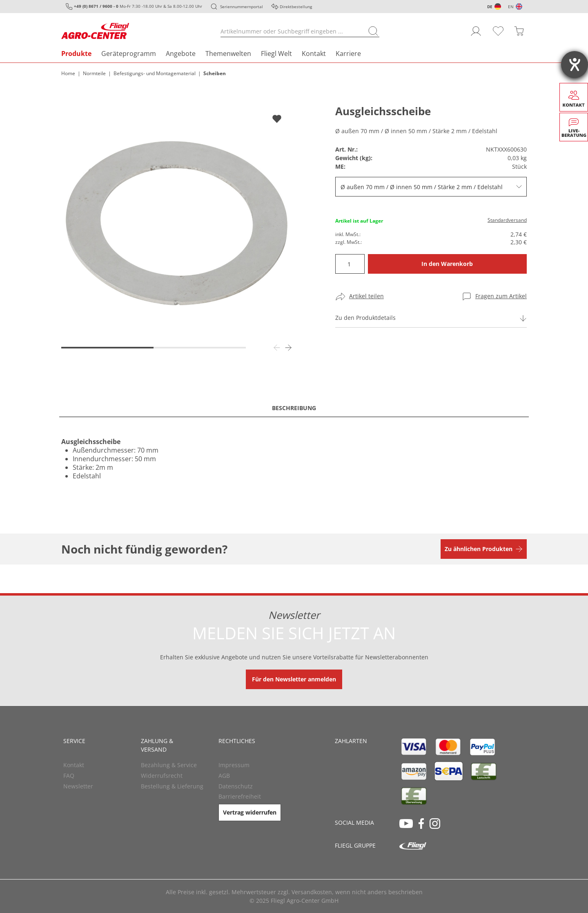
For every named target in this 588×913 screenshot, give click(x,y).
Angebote (181, 54)
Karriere (348, 54)
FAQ (69, 776)
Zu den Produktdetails (365, 318)
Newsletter (78, 786)
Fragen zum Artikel (501, 296)
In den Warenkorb (447, 264)
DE (490, 7)
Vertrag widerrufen (250, 812)
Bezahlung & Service (169, 765)
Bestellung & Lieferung (172, 786)
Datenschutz (236, 786)
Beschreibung (294, 408)
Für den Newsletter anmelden (294, 679)
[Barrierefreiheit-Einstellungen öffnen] (575, 65)
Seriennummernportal (242, 7)
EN (511, 7)
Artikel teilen (366, 296)
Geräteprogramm (129, 54)
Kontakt (314, 54)
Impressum (234, 765)
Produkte (76, 54)
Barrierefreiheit (240, 796)
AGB (224, 776)
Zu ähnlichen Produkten (479, 549)
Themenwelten (228, 54)
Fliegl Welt (276, 54)
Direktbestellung (296, 7)
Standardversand (507, 220)
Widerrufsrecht (162, 776)
